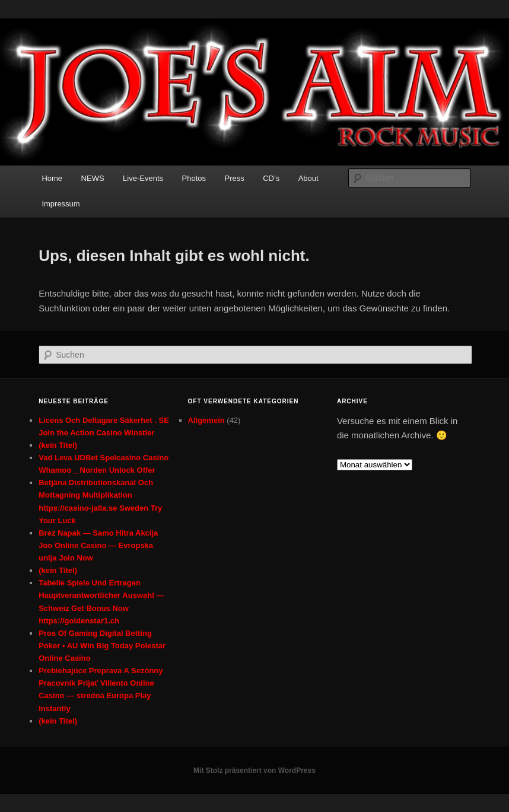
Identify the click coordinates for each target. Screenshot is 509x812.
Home (52, 178)
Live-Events (143, 178)
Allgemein (206, 420)
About (308, 178)
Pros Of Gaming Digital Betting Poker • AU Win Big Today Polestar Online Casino (102, 646)
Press (234, 178)
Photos (194, 178)
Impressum (61, 204)
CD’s (271, 178)
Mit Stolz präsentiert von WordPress (254, 770)
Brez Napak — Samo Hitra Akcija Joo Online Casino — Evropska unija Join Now (98, 545)
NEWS (93, 178)
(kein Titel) (58, 445)
